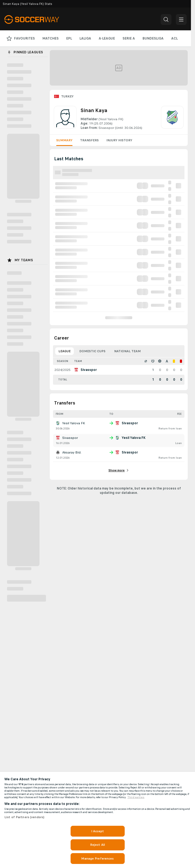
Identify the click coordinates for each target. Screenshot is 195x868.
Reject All (97, 845)
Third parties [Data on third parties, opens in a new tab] (136, 797)
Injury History (119, 140)
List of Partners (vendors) (24, 817)
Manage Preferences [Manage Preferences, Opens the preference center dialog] (97, 859)
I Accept (98, 831)
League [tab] (65, 351)
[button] (166, 19)
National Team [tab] (127, 351)
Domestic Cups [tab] (92, 351)
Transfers (89, 140)
